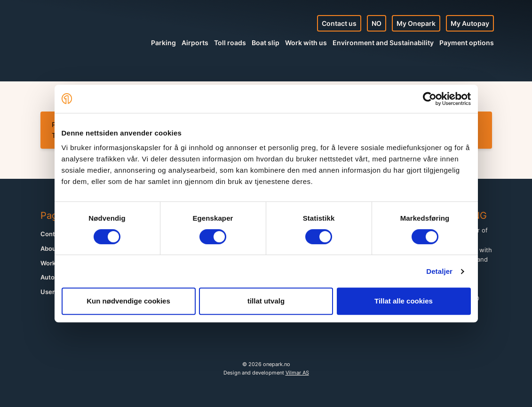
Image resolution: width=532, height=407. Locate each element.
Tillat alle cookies (404, 301)
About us (54, 249)
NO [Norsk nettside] (377, 23)
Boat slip (266, 43)
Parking (163, 43)
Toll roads (230, 43)
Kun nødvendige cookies (128, 301)
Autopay (53, 277)
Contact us (339, 23)
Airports (195, 43)
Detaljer (439, 271)
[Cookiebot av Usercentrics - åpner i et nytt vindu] (430, 99)
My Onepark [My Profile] (416, 23)
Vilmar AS (297, 373)
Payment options (467, 43)
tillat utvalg (266, 301)
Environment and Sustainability (383, 43)
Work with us (306, 43)
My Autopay (470, 23)
